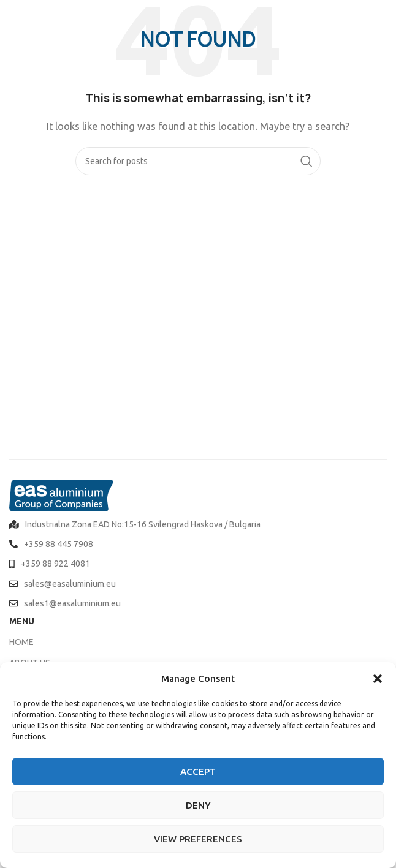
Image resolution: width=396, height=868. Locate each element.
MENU (22, 621)
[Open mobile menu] (381, 18)
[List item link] (198, 524)
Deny (198, 805)
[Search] (198, 161)
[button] (378, 679)
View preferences (198, 839)
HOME (21, 642)
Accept (198, 772)
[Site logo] (43, 17)
